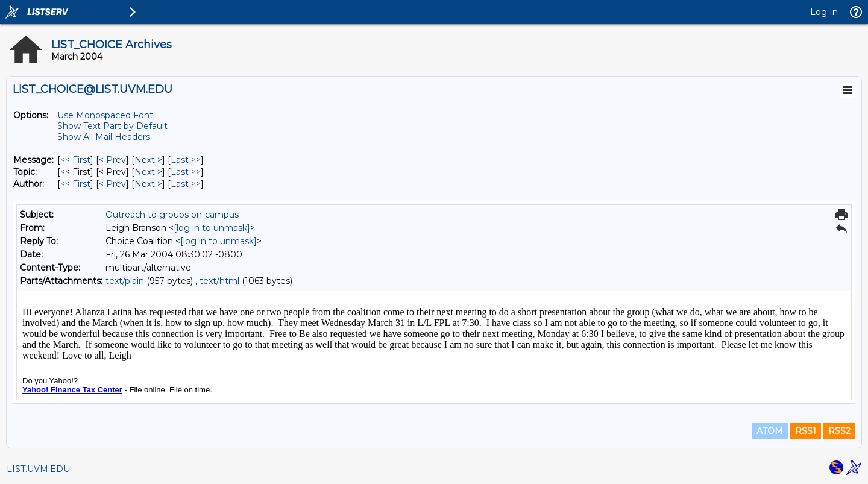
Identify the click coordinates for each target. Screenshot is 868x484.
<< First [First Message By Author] (75, 184)
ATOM (770, 431)
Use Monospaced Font (105, 115)
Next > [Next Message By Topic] (148, 172)
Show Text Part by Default (112, 126)
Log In (824, 12)
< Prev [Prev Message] (112, 160)
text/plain (125, 281)
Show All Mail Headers (104, 137)
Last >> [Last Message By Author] (186, 184)
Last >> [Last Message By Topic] (186, 172)
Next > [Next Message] (148, 160)
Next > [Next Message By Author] (148, 184)
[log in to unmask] (212, 228)
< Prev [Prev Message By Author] (112, 184)
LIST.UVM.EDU (38, 469)
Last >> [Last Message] (186, 160)
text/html (219, 281)
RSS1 (806, 431)
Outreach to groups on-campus (172, 215)
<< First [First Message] (75, 160)
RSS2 (839, 431)
